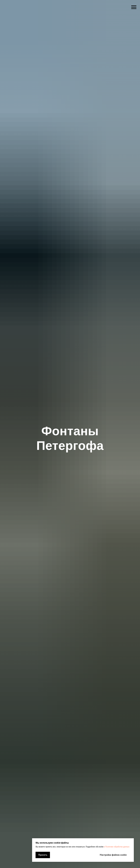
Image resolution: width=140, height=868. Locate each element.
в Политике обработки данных (117, 847)
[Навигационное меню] (134, 7)
